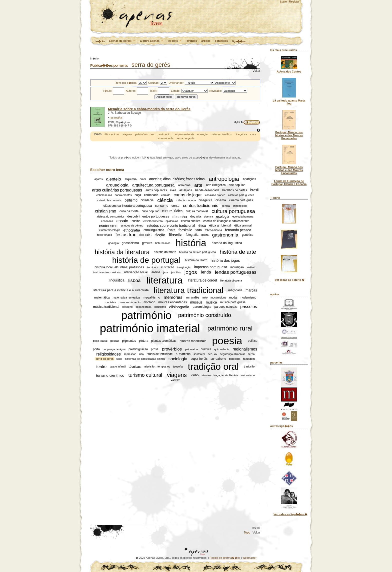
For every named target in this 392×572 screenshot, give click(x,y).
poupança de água (114, 349)
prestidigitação (138, 349)
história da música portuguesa (198, 252)
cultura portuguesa (233, 211)
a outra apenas (152, 41)
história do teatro (196, 260)
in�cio (100, 41)
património (164, 134)
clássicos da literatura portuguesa (127, 206)
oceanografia (143, 307)
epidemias (172, 221)
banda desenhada (207, 190)
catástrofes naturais (109, 200)
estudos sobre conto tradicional (171, 225)
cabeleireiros (104, 195)
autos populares (156, 190)
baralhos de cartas (235, 190)
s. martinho (183, 354)
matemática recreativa (126, 297)
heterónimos (163, 243)
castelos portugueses (241, 195)
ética (202, 225)
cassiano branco (215, 195)
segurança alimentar (232, 354)
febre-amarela (213, 230)
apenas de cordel (122, 41)
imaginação (184, 267)
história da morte (165, 252)
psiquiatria (191, 349)
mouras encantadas (172, 302)
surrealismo (218, 359)
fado (199, 230)
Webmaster (249, 558)
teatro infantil (118, 366)
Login (283, 1)
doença (208, 216)
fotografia (192, 235)
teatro (101, 366)
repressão (130, 354)
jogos (191, 272)
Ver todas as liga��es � (290, 514)
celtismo (131, 200)
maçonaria (235, 290)
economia (107, 221)
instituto (251, 267)
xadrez (175, 380)
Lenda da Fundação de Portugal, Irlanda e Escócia (289, 182)
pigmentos (129, 341)
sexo (119, 359)
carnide (166, 195)
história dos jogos (225, 260)
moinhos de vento (130, 302)
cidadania (147, 200)
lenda (206, 272)
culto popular (150, 211)
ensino (136, 221)
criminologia (240, 206)
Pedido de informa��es (225, 558)
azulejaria (186, 190)
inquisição (237, 267)
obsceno (127, 307)
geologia (113, 243)
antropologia (224, 179)
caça (253, 134)
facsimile (185, 230)
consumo (162, 206)
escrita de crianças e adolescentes (226, 221)
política (252, 341)
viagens (127, 134)
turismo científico (221, 134)
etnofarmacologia (109, 230)
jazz (166, 272)
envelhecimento (153, 221)
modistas (110, 302)
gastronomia (225, 235)
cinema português (241, 200)
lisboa (134, 280)
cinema (221, 200)
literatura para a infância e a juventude (121, 290)
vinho (195, 375)
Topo (247, 532)
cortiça (226, 206)
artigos (206, 41)
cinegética (241, 134)
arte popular (237, 185)
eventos (192, 41)
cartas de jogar (188, 195)
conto (175, 206)
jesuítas (176, 272)
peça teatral (100, 341)
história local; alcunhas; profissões (119, 267)
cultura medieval (197, 211)
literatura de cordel (202, 280)
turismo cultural (145, 375)
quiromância (222, 349)
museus (196, 302)
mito (205, 297)
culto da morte (129, 211)
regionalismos (245, 349)
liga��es (239, 41)
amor (143, 179)
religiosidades (108, 354)
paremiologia (202, 307)
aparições (249, 179)
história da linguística (227, 243)
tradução (249, 366)
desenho (180, 217)
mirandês (193, 297)
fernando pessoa (238, 230)
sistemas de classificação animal (145, 359)
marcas (251, 290)
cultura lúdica (172, 211)
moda (233, 297)
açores (99, 179)
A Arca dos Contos (289, 71)
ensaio (122, 221)
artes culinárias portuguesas (117, 190)
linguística (116, 280)
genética (248, 235)
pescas (115, 341)
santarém (199, 354)
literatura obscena (231, 280)
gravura (147, 243)
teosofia (178, 366)
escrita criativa (191, 221)
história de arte (238, 252)
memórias (173, 297)
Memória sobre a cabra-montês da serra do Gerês (149, 109)
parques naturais (184, 134)
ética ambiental (220, 226)
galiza (205, 235)
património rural (145, 134)
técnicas (135, 367)
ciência (165, 200)
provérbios (172, 349)
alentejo (113, 179)
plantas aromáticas (164, 341)
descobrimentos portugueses (148, 217)
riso (141, 354)
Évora (171, 230)
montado (149, 302)
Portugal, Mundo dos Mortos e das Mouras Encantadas (289, 135)
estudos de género (132, 225)
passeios (249, 307)
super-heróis (199, 359)
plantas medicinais (193, 341)
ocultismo (160, 307)
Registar (294, 1)
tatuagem (249, 359)
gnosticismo (130, 243)
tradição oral (213, 366)
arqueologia (117, 185)
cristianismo (105, 211)
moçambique (218, 297)
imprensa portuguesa (211, 267)
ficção (160, 235)
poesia (227, 341)
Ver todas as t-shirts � (290, 280)
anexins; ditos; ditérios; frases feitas (177, 179)
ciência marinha (186, 200)
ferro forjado (105, 235)
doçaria (196, 217)
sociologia (178, 359)
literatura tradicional (189, 290)
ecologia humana (243, 216)
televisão (149, 366)
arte (198, 185)
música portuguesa (233, 302)
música (211, 302)
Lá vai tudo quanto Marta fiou (289, 102)
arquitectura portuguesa (153, 185)
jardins (155, 272)
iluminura (153, 267)
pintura (144, 341)
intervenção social (135, 272)
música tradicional (106, 307)
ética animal (112, 134)
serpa (251, 354)
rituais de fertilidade (159, 354)
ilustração (168, 267)
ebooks (175, 41)
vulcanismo (248, 375)
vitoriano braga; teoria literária (220, 375)
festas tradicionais (133, 235)
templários (164, 366)
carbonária (151, 195)
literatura (164, 280)
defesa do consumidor (111, 216)
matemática (102, 297)
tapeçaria (235, 359)
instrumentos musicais (107, 272)
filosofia (175, 235)
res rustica (116, 117)
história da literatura (122, 252)
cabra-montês (165, 138)
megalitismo (151, 297)
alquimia (130, 179)
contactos (221, 41)
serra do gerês (186, 138)
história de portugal (146, 260)
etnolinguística (154, 230)
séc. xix (213, 354)
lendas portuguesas (236, 272)
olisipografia (179, 307)
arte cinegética (216, 185)
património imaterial (150, 328)
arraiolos (184, 185)
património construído (205, 315)
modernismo (248, 297)
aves (173, 190)
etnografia (132, 230)
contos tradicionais (201, 206)
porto (96, 349)
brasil (254, 190)
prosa (155, 349)
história (191, 243)
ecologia (202, 134)
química (206, 349)
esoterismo (108, 226)
